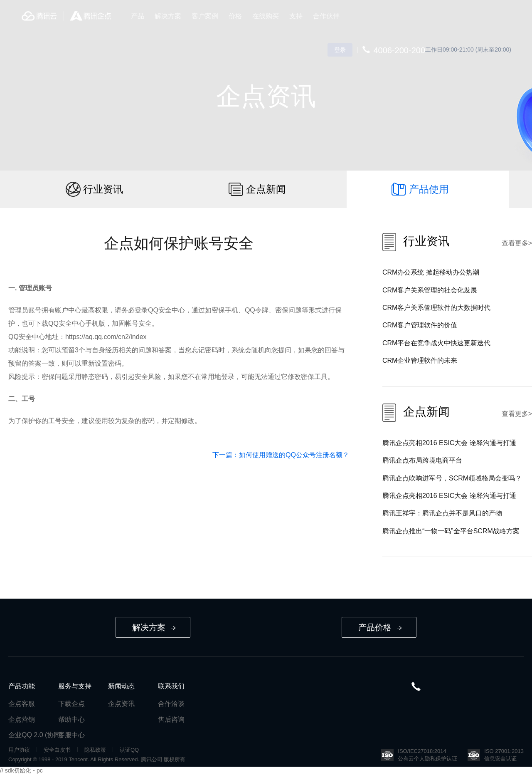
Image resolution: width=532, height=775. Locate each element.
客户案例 (205, 16)
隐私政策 (95, 750)
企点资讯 (121, 704)
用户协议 (19, 750)
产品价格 (380, 627)
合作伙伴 (326, 16)
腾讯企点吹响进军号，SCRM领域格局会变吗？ (452, 478)
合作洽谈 (171, 704)
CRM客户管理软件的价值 (420, 325)
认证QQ (129, 750)
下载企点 (71, 704)
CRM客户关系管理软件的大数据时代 (436, 308)
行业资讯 (103, 189)
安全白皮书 (57, 750)
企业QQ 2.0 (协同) (36, 735)
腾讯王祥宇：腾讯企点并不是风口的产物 (442, 513)
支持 (296, 16)
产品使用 (429, 189)
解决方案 (168, 16)
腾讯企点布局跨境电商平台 (422, 460)
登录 (340, 50)
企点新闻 (266, 189)
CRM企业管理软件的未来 (420, 360)
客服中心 (71, 735)
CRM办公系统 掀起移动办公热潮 (431, 272)
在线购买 (266, 16)
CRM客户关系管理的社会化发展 (430, 290)
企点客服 (22, 704)
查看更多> (517, 243)
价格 (235, 16)
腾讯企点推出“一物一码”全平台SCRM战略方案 (451, 531)
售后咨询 (171, 719)
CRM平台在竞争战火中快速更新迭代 (436, 343)
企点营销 (22, 719)
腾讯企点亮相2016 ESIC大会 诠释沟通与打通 (449, 443)
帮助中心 (71, 719)
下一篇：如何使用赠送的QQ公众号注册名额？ (281, 455)
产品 (138, 16)
